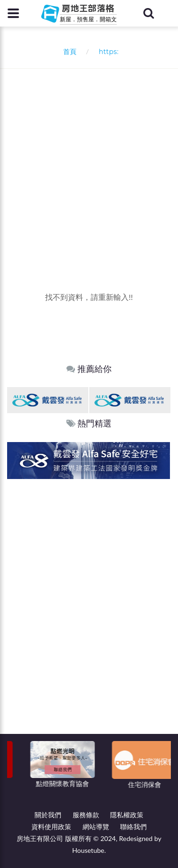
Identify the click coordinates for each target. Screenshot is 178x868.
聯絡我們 (133, 827)
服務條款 (86, 815)
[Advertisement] (89, 162)
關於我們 (48, 815)
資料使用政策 (51, 827)
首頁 (68, 51)
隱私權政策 (127, 815)
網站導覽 (96, 827)
